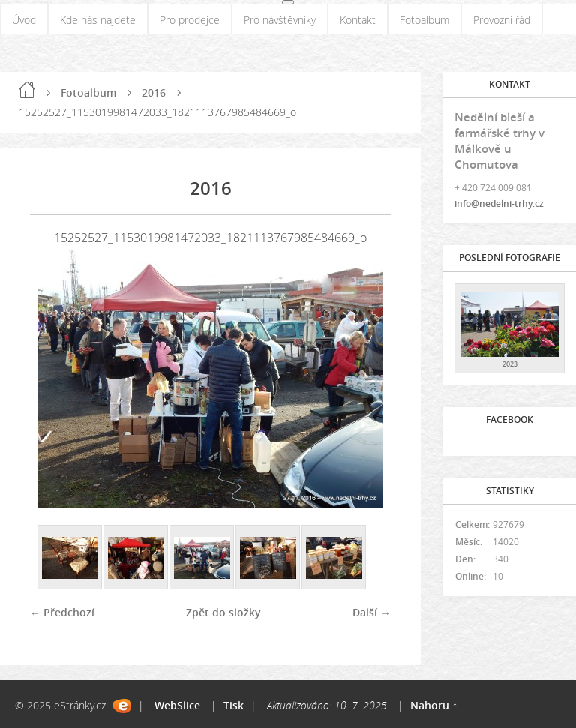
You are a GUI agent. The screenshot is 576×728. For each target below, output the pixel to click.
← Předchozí (62, 612)
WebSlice (177, 705)
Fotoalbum (424, 20)
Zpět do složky (223, 612)
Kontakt (358, 20)
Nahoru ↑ (434, 705)
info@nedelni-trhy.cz (499, 204)
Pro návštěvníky (280, 20)
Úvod (24, 20)
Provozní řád (502, 20)
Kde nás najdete (98, 20)
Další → (372, 612)
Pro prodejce (190, 20)
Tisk (234, 705)
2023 (510, 364)
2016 (154, 93)
